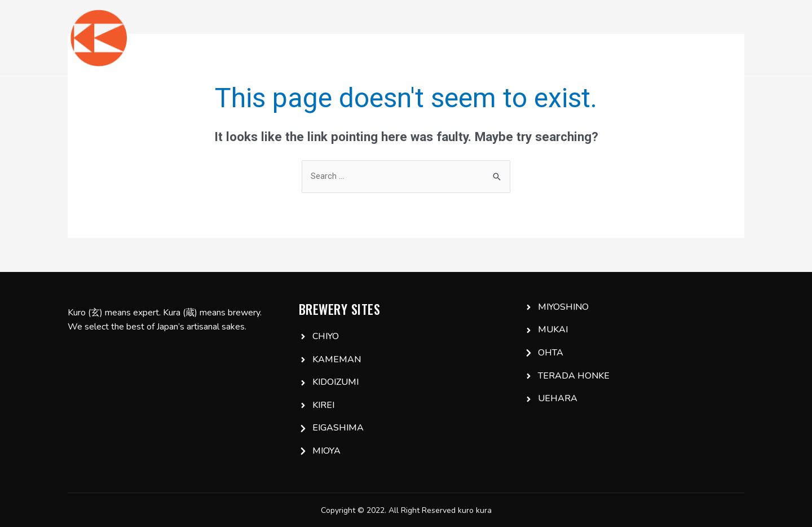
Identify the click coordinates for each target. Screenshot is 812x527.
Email (724, 38)
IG (655, 38)
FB (685, 38)
